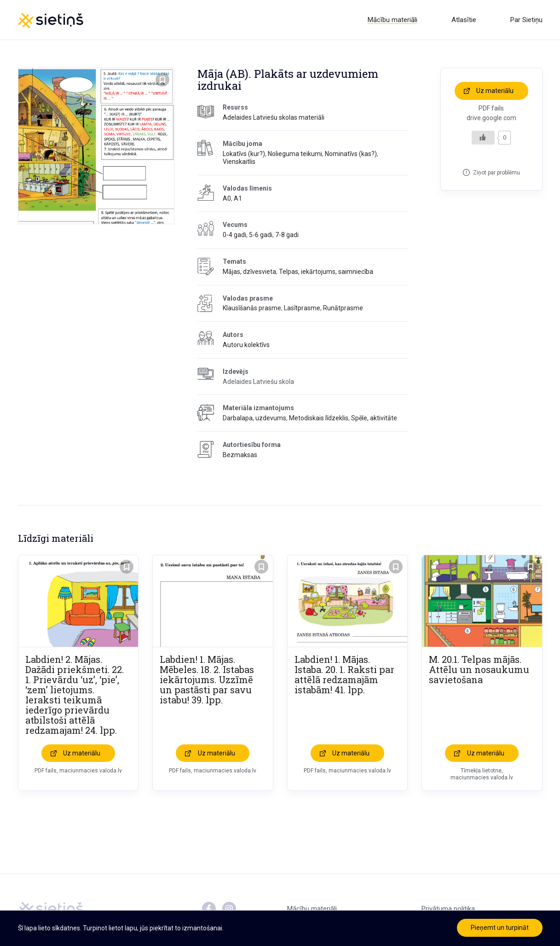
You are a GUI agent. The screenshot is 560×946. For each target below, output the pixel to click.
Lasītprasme (302, 308)
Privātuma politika (448, 909)
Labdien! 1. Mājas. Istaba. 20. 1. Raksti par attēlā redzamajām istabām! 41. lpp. (344, 674)
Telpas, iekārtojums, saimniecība (326, 272)
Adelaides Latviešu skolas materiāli (274, 117)
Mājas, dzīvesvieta (249, 272)
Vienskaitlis (239, 162)
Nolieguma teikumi (295, 154)
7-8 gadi (287, 235)
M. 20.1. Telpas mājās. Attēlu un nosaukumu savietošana (479, 669)
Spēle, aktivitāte (374, 418)
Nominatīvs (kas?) (351, 154)
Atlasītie (464, 20)
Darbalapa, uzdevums (254, 418)
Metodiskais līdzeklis (319, 418)
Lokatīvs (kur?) (244, 154)
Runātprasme (343, 308)
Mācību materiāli (393, 20)
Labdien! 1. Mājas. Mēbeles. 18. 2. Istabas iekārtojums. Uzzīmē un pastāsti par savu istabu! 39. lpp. (207, 679)
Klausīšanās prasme (252, 308)
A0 (227, 198)
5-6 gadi (261, 235)
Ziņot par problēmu (496, 173)
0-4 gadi (234, 235)
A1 (238, 198)
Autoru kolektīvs (246, 345)
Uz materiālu (495, 91)
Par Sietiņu (526, 20)
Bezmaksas (240, 455)
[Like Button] (483, 138)
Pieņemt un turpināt (500, 928)
